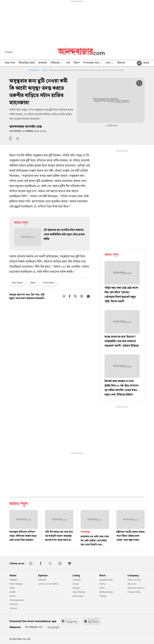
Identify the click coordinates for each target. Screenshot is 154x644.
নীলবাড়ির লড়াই (27, 63)
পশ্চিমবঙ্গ (56, 63)
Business (14, 604)
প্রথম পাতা (10, 63)
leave (33, 282)
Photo (102, 584)
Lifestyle (77, 580)
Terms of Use (134, 580)
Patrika (103, 596)
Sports (13, 596)
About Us (132, 584)
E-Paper (9, 52)
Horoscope (78, 596)
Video (102, 588)
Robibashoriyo (106, 592)
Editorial (42, 580)
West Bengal (16, 584)
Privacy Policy (134, 592)
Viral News (49, 282)
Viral (44, 70)
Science (13, 608)
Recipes (76, 588)
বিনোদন (121, 63)
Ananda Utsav (106, 580)
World (12, 592)
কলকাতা (42, 63)
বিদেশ (77, 63)
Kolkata (13, 580)
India (12, 588)
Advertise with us (136, 588)
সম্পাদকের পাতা (93, 63)
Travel (76, 584)
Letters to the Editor (48, 584)
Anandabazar (34, 70)
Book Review (79, 592)
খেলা (110, 63)
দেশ (68, 63)
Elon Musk (17, 282)
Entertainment (17, 600)
